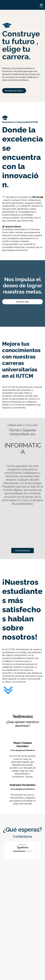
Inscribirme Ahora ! (14, 91)
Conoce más (22, 302)
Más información (22, 550)
